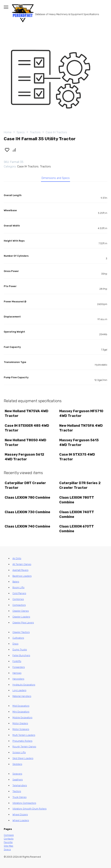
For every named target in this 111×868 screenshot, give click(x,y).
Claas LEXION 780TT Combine (77, 500)
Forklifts (17, 661)
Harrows (17, 673)
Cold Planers (19, 593)
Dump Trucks (20, 650)
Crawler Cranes (21, 611)
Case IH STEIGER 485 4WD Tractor (27, 428)
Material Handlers (22, 696)
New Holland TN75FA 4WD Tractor (81, 428)
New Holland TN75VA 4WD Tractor (27, 413)
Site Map (8, 846)
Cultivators (18, 638)
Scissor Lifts (19, 752)
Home (8, 132)
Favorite (8, 842)
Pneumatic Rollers (22, 741)
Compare (9, 835)
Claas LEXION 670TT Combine (77, 529)
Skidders (17, 764)
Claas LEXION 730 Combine (27, 512)
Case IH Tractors (56, 132)
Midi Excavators (21, 706)
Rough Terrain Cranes (24, 747)
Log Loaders (19, 690)
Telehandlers (20, 785)
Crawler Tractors (21, 632)
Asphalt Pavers (20, 570)
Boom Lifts (18, 587)
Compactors (19, 605)
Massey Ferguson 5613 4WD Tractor (79, 442)
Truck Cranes (19, 797)
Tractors (35, 132)
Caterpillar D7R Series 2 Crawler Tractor (80, 485)
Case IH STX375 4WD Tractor (77, 457)
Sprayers (17, 774)
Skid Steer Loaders (23, 758)
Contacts (9, 839)
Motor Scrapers (21, 729)
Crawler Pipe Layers (23, 623)
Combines (18, 599)
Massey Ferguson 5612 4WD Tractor (24, 457)
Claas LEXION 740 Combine (27, 526)
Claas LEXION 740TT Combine (77, 514)
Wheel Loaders (21, 820)
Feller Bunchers (21, 655)
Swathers (18, 780)
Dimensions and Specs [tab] (56, 178)
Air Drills (17, 558)
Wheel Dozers (20, 814)
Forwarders (19, 667)
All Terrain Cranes (22, 564)
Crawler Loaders (21, 617)
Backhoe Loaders (22, 576)
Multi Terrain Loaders (24, 735)
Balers (16, 582)
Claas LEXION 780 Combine (27, 498)
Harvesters (18, 679)
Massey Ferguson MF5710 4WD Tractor (81, 413)
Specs (21, 132)
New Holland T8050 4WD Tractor (25, 442)
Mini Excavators (21, 712)
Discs (15, 644)
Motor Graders (20, 723)
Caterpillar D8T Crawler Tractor (25, 485)
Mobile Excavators (22, 717)
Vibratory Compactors (24, 803)
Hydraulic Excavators (24, 685)
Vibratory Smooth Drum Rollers (29, 809)
